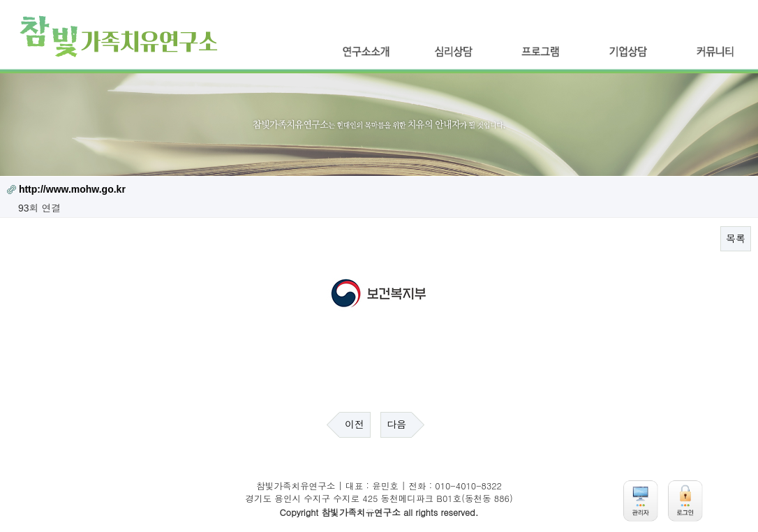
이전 (355, 424)
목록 (736, 239)
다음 (396, 424)
